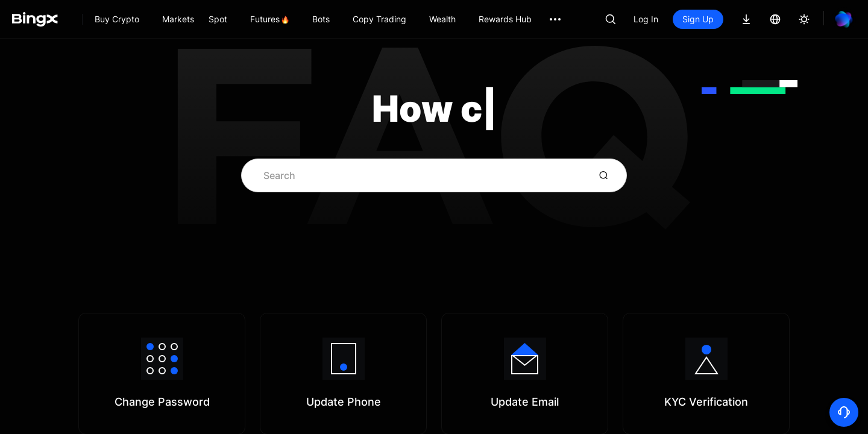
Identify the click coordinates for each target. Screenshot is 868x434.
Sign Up (698, 19)
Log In (646, 19)
